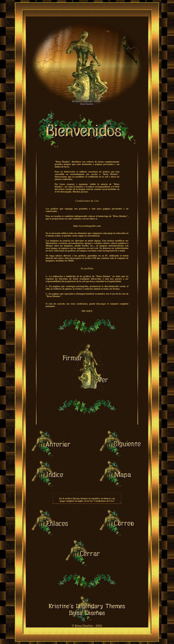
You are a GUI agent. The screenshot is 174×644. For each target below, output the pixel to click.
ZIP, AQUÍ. (87, 311)
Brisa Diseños (84, 626)
